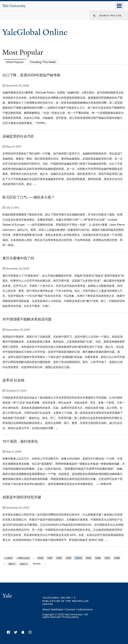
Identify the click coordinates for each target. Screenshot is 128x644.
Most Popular (16, 62)
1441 (50, 558)
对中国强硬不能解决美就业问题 (27, 319)
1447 (107, 558)
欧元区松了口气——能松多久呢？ (29, 197)
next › (12, 564)
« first (9, 558)
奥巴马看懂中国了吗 (18, 258)
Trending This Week (43, 62)
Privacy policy (71, 617)
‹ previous (23, 558)
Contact (70, 610)
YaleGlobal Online (35, 32)
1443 (68, 558)
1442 (59, 558)
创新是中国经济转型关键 (22, 497)
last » (24, 564)
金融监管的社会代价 (18, 136)
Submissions (85, 610)
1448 (117, 558)
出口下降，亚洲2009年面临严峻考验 (31, 75)
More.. (37, 564)
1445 (88, 558)
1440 (40, 558)
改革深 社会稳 (13, 380)
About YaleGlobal (53, 610)
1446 (98, 558)
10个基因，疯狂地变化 (20, 441)
